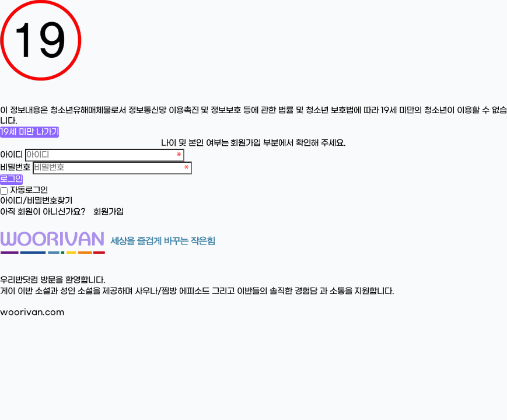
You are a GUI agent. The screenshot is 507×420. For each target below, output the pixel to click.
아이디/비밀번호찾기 (36, 201)
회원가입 (109, 212)
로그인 (11, 179)
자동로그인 (29, 190)
